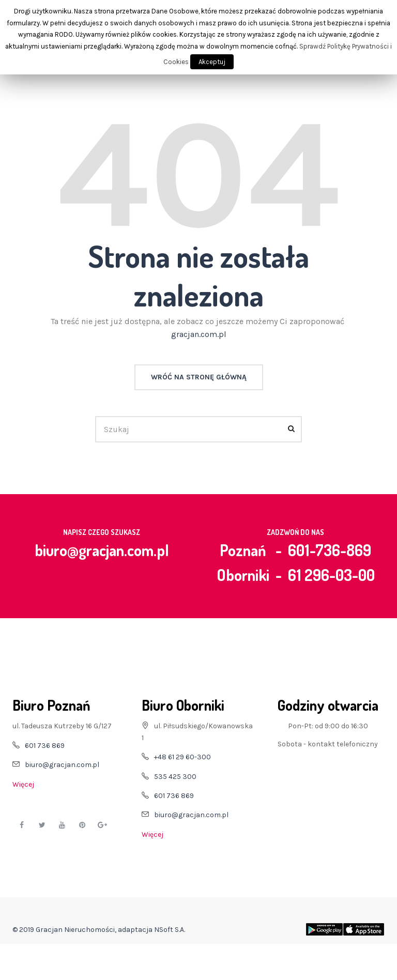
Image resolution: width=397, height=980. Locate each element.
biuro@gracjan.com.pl (102, 550)
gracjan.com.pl (199, 334)
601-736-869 (330, 550)
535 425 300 (175, 777)
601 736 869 (45, 746)
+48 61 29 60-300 (182, 757)
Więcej (23, 784)
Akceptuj (212, 62)
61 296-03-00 (331, 575)
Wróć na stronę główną (199, 377)
